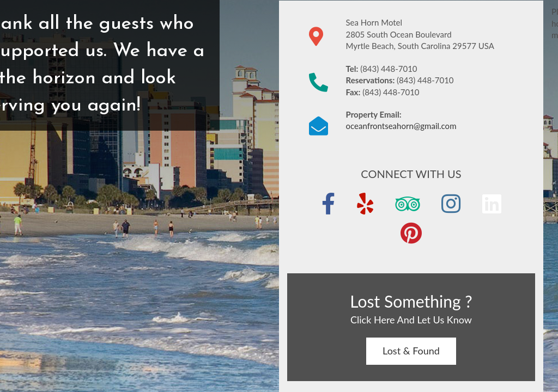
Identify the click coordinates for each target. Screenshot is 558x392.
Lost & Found (411, 351)
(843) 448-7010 (389, 69)
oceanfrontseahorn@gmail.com (401, 126)
